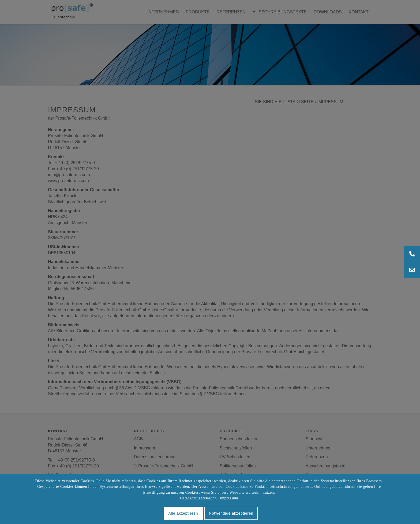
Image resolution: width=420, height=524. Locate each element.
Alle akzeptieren (183, 513)
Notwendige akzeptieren (231, 513)
